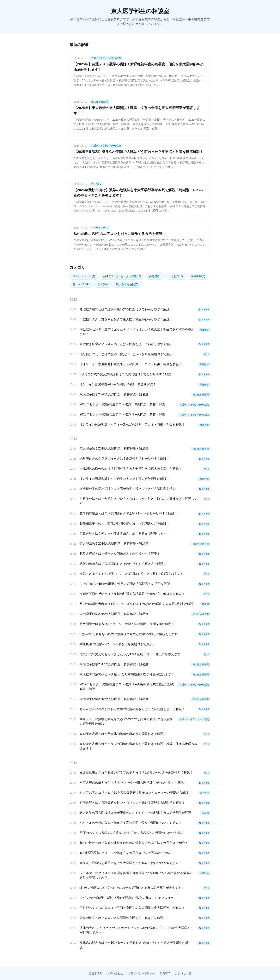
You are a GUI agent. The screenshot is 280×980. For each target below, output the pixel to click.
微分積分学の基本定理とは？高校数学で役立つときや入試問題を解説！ (129, 489)
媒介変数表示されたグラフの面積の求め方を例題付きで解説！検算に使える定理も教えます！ (138, 746)
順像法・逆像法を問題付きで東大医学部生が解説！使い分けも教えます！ (131, 863)
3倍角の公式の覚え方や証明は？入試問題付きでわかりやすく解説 (125, 374)
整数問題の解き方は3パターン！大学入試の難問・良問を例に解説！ (127, 624)
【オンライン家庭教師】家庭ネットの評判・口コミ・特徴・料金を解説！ (131, 364)
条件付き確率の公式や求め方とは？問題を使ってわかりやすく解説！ (128, 344)
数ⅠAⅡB (96, 184)
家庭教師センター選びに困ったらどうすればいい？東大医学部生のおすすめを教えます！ (137, 332)
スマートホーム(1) (84, 276)
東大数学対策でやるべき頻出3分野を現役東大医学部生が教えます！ (127, 674)
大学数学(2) (176, 276)
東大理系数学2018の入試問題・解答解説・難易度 (114, 699)
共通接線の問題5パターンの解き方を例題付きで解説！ (118, 644)
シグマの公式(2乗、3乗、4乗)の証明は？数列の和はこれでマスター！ (128, 898)
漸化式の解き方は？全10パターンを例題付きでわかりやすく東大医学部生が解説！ (134, 945)
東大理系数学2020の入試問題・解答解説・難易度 (114, 394)
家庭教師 (204, 330)
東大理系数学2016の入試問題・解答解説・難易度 (114, 544)
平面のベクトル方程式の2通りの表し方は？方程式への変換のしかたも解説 (132, 833)
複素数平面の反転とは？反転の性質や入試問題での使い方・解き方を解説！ (132, 594)
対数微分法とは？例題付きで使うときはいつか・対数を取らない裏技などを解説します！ (138, 501)
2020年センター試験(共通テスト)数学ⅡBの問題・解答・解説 (122, 404)
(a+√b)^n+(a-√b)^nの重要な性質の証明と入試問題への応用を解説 (125, 584)
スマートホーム (100, 228)
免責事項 (165, 973)
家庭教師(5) (198, 276)
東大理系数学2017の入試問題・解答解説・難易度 (114, 664)
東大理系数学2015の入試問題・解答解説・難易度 (114, 448)
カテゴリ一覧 (183, 973)
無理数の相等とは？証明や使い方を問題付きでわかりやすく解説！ (126, 309)
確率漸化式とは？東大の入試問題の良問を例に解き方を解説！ (123, 918)
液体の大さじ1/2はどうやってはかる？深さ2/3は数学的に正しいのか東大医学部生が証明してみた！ (137, 930)
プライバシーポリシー (141, 973)
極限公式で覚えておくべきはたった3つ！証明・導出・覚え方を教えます (130, 654)
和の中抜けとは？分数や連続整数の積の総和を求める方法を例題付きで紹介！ (134, 843)
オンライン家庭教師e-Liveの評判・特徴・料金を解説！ (118, 384)
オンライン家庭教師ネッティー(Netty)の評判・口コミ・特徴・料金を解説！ (132, 424)
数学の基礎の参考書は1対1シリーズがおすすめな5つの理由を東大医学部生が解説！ (138, 604)
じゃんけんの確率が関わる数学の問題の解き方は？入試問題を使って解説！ (132, 709)
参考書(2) (155, 276)
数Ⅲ (207, 354)
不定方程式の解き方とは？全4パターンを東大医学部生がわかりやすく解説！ (133, 783)
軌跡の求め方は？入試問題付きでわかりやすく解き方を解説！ (123, 564)
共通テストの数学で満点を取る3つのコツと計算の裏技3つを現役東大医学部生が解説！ (126, 721)
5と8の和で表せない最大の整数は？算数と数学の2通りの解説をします (129, 634)
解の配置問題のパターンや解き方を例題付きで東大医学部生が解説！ (128, 853)
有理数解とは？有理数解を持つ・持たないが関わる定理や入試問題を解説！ (132, 803)
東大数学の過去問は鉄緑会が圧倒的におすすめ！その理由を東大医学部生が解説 (135, 813)
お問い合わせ (115, 973)
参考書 (205, 604)
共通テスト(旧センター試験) (106, 58)
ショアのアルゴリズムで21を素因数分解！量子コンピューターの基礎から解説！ (136, 793)
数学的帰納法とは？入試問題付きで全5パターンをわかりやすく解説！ (128, 513)
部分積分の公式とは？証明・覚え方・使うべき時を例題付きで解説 (126, 354)
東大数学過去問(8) (127, 284)
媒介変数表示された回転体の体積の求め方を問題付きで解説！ (123, 734)
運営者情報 (95, 973)
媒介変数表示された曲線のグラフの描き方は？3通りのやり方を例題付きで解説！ (136, 772)
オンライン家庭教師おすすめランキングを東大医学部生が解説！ (125, 479)
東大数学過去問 (100, 102)
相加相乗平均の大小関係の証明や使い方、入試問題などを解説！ (125, 523)
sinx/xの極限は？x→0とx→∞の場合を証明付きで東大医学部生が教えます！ (132, 888)
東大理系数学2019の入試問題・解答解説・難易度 (114, 614)
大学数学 (204, 793)
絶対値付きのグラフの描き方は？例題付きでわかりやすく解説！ (125, 458)
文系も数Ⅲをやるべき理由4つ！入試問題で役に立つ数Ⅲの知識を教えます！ (133, 574)
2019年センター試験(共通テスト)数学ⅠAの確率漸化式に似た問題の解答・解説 (127, 687)
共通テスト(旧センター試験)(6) (122, 276)
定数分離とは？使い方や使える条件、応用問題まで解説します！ (125, 533)
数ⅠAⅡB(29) (81, 284)
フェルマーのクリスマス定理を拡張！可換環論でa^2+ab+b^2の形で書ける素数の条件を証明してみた (136, 875)
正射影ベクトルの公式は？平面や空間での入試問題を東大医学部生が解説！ (132, 908)
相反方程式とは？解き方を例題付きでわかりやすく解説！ (120, 554)
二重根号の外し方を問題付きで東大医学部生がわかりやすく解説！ (126, 319)
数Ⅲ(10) (103, 284)
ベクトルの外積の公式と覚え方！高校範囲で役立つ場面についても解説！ (131, 823)
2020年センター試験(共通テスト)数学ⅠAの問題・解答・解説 (122, 414)
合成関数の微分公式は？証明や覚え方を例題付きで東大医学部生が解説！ (131, 469)
